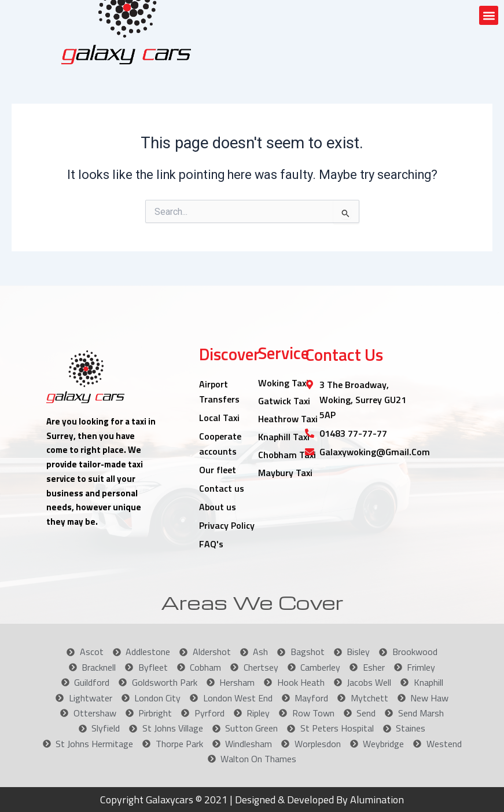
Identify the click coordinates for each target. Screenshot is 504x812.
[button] (489, 15)
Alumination (376, 800)
